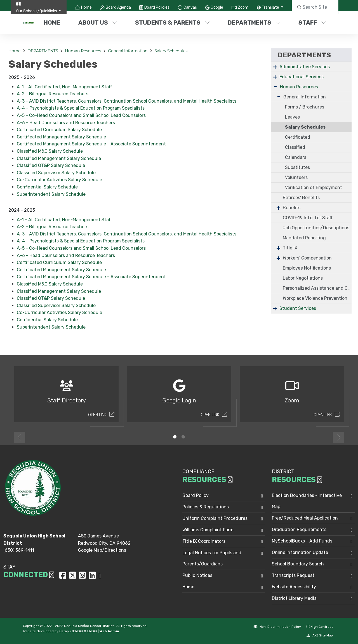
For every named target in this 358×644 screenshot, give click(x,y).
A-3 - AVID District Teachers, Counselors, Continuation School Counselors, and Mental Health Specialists (127, 101)
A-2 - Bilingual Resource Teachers (53, 94)
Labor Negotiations (303, 278)
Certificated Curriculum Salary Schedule (59, 130)
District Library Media (294, 598)
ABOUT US (98, 23)
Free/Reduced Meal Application (305, 518)
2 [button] (183, 437)
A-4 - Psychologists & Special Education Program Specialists (81, 108)
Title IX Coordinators (204, 541)
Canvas (190, 7)
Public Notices (197, 575)
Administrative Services (305, 67)
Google (217, 7)
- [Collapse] (275, 86)
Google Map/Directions (102, 550)
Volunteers (296, 177)
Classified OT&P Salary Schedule (51, 165)
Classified (295, 147)
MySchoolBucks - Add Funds (302, 541)
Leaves (292, 117)
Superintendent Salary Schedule (51, 194)
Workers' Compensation (307, 258)
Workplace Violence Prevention (315, 298)
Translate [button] (271, 7)
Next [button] (338, 437)
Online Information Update (300, 552)
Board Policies (157, 7)
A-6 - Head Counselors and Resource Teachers (66, 123)
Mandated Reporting (304, 238)
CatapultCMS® (71, 631)
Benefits (292, 208)
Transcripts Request (293, 575)
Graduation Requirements (299, 529)
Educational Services (302, 77)
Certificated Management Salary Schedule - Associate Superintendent (91, 144)
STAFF (312, 23)
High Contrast (322, 627)
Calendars (296, 157)
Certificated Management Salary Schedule (61, 137)
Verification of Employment (314, 187)
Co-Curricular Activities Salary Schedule (59, 180)
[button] (39, 11)
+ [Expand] (275, 67)
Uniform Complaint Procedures (215, 518)
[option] (66, 397)
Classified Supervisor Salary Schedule (56, 173)
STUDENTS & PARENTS (172, 23)
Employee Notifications (307, 268)
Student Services (298, 308)
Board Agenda (118, 7)
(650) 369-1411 (19, 550)
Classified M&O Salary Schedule (50, 151)
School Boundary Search (298, 564)
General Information (128, 51)
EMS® (92, 631)
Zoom (243, 7)
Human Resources (83, 51)
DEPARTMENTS (254, 23)
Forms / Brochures (305, 107)
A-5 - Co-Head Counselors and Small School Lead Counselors (81, 115)
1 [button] (175, 437)
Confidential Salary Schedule (47, 187)
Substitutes (297, 167)
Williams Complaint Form (208, 530)
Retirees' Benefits (301, 198)
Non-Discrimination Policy (277, 627)
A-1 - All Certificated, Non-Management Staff (64, 87)
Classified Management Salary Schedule (59, 158)
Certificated (298, 137)
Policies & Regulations (206, 507)
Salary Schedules (171, 51)
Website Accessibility (294, 587)
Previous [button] (20, 437)
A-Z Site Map (320, 635)
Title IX (290, 248)
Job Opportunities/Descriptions (316, 228)
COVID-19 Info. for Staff (308, 218)
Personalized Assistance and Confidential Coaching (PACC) (317, 288)
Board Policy (196, 495)
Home (86, 7)
